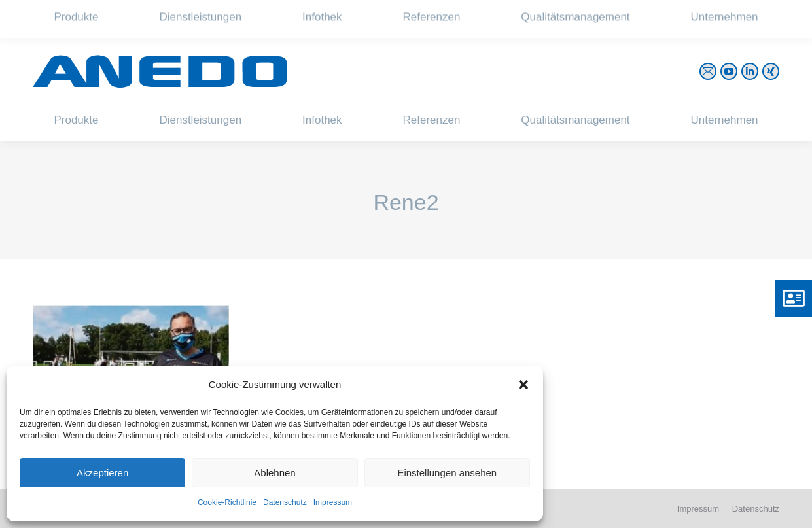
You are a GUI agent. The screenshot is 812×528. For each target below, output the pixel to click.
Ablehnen (274, 473)
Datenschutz (285, 502)
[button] (523, 385)
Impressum (333, 502)
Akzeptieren (102, 473)
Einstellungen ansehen (447, 473)
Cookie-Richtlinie (227, 502)
